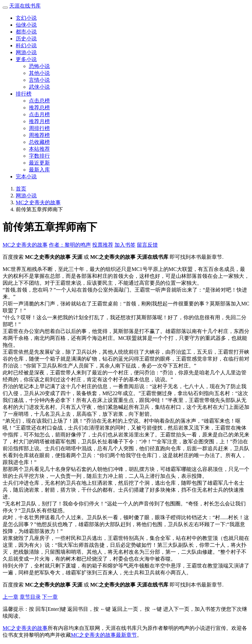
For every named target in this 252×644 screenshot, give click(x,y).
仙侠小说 (26, 25)
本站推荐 (39, 149)
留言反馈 (147, 245)
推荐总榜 (39, 108)
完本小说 (26, 177)
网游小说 (26, 52)
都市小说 (26, 32)
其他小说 (39, 73)
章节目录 (30, 597)
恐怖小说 (39, 66)
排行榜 (24, 94)
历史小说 (26, 39)
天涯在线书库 (25, 6)
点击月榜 (39, 114)
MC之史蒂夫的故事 (38, 202)
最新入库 (39, 170)
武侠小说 (39, 87)
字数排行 (39, 156)
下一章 (50, 597)
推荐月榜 (39, 121)
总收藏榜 (39, 142)
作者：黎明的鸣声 (70, 245)
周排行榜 (39, 128)
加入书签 (125, 245)
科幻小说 (26, 45)
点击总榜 (39, 101)
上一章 (10, 597)
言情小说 (39, 80)
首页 (21, 189)
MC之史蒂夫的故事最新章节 (104, 635)
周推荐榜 (39, 135)
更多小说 (26, 59)
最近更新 (39, 163)
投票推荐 (103, 245)
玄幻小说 (26, 18)
